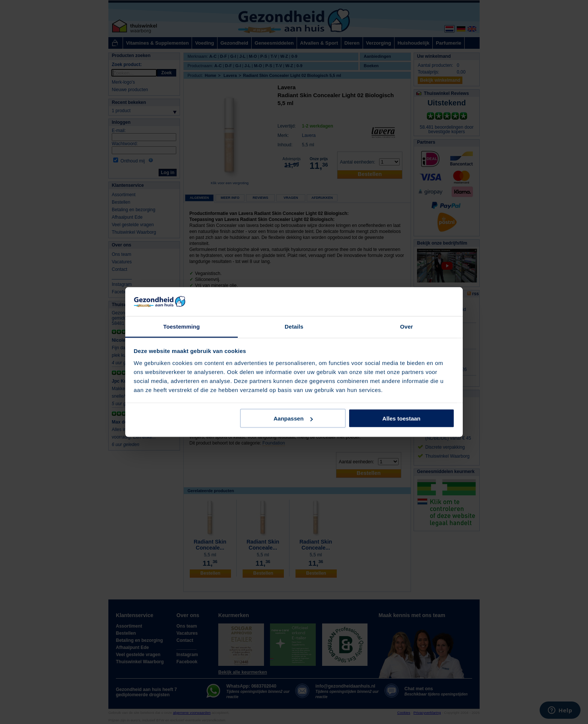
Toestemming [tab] (181, 326)
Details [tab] (294, 326)
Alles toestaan (402, 418)
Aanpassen (293, 418)
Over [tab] (407, 326)
